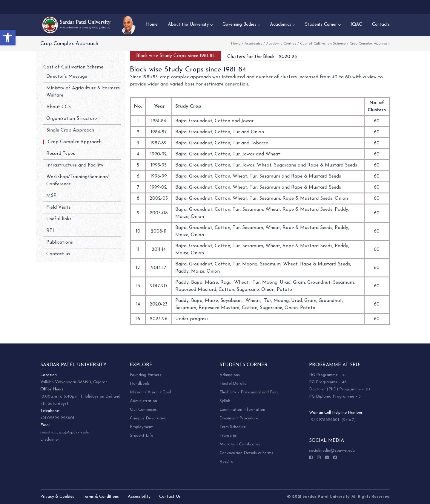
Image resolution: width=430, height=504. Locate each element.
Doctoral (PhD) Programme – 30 (340, 389)
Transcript (229, 436)
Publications (60, 242)
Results (226, 462)
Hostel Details (233, 384)
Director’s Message (67, 77)
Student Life (142, 436)
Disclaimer (50, 440)
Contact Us (170, 497)
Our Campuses (143, 410)
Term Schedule (233, 427)
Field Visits (58, 207)
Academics (253, 44)
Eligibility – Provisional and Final (249, 392)
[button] (8, 38)
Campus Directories (148, 418)
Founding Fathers (146, 375)
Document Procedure (239, 418)
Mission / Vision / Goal (150, 392)
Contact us (58, 254)
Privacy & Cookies (57, 497)
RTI (50, 231)
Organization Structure (72, 119)
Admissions (230, 375)
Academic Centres (281, 44)
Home (236, 44)
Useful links (59, 219)
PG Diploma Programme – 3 (335, 397)
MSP (51, 196)
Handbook (139, 384)
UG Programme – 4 (327, 375)
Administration (143, 401)
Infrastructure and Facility (75, 165)
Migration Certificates (240, 444)
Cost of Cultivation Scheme (323, 44)
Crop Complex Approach (75, 142)
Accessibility (139, 497)
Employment (141, 427)
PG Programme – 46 (328, 382)
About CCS (59, 107)
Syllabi (225, 401)
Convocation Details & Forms (246, 453)
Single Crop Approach (70, 130)
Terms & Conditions (101, 497)
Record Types (61, 154)
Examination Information (242, 410)
